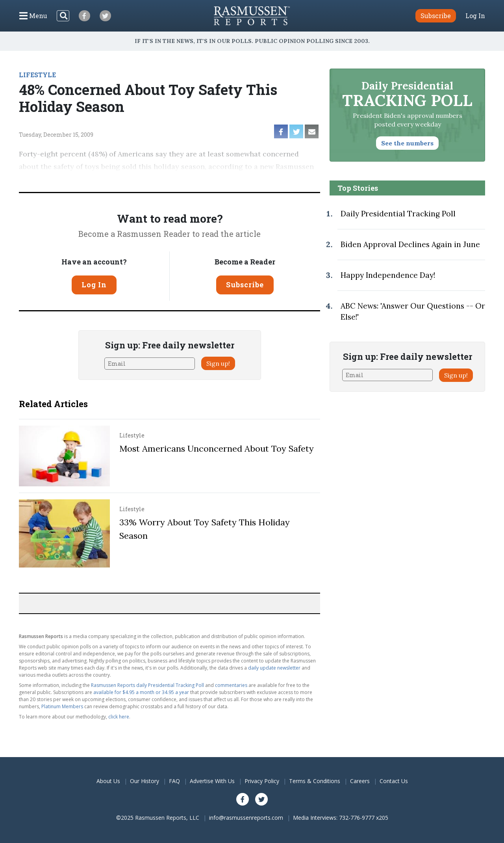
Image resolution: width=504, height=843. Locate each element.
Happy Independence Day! (388, 275)
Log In (475, 16)
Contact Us (394, 781)
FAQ (174, 781)
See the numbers (407, 143)
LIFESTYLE (37, 75)
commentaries (231, 685)
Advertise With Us (212, 781)
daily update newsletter (274, 668)
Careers (360, 781)
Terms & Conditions (315, 781)
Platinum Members (62, 706)
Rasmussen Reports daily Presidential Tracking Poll (147, 685)
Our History (145, 781)
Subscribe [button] (436, 16)
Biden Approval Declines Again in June (410, 244)
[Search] (63, 16)
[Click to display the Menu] (33, 16)
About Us (108, 781)
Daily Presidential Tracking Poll (398, 214)
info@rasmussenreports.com (246, 818)
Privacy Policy (262, 781)
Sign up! (218, 363)
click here (119, 717)
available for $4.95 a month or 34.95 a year (141, 692)
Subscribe (245, 285)
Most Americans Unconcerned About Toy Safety (217, 448)
